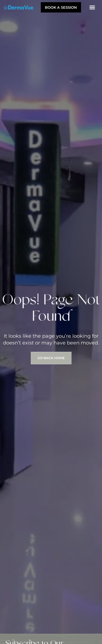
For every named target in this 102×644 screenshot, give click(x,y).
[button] (92, 7)
